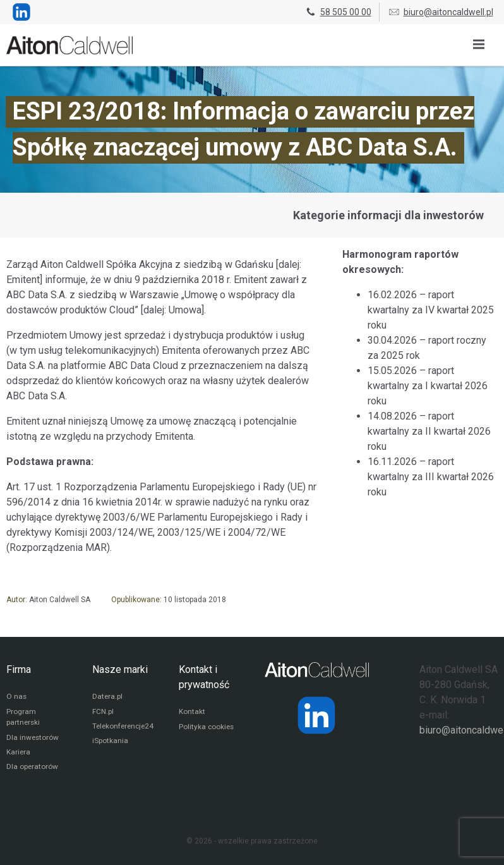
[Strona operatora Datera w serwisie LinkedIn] (316, 715)
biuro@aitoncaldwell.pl (441, 12)
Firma (19, 669)
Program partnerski (24, 718)
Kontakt (192, 713)
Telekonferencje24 (125, 728)
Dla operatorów (33, 770)
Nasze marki (120, 669)
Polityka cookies (207, 728)
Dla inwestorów (33, 739)
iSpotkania (110, 743)
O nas (17, 698)
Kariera (19, 754)
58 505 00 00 (338, 12)
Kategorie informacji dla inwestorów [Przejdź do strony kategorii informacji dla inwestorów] (388, 215)
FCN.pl (103, 713)
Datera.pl (108, 698)
